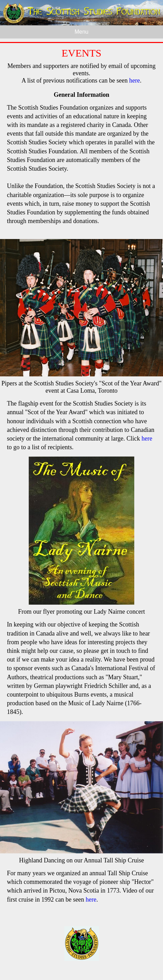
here (134, 80)
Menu (81, 32)
